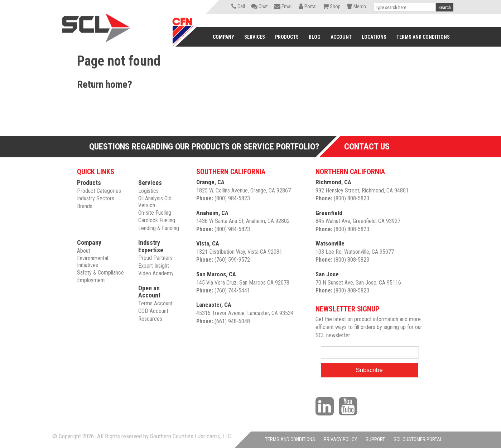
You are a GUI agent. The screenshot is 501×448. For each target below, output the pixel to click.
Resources (150, 319)
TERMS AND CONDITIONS (290, 439)
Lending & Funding (159, 228)
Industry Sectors (96, 198)
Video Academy (156, 273)
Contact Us (367, 147)
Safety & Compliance (100, 273)
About (84, 251)
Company (89, 242)
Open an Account (149, 292)
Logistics (148, 191)
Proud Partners (155, 258)
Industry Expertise (151, 246)
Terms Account (155, 303)
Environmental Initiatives (93, 261)
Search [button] (445, 7)
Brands (85, 206)
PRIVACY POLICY (340, 439)
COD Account (153, 311)
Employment (91, 280)
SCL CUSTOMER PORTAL (418, 439)
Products (89, 183)
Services (150, 183)
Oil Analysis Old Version (155, 202)
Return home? (105, 84)
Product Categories (99, 191)
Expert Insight (154, 266)
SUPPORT (375, 439)
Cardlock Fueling (157, 220)
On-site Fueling (155, 213)
